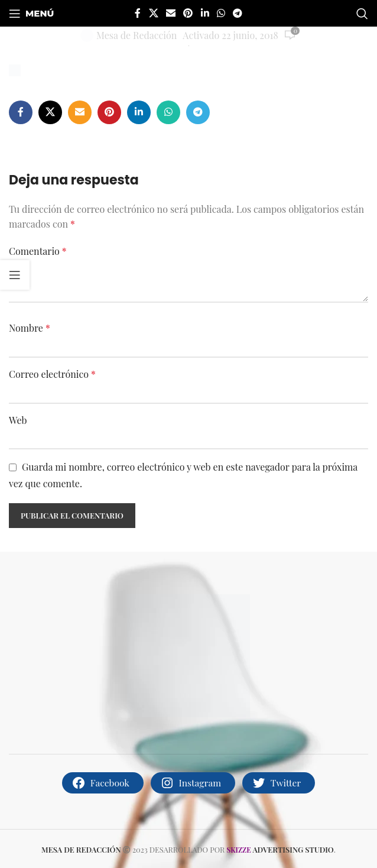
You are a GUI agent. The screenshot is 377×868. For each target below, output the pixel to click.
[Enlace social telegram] (238, 13)
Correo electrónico (52, 374)
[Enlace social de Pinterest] (188, 13)
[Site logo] (189, 44)
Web (18, 420)
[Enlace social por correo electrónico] (170, 13)
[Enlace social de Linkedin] (205, 13)
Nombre (30, 328)
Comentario (38, 251)
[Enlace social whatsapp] (221, 13)
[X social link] (153, 13)
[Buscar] (362, 14)
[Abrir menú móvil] (31, 14)
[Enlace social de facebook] (138, 13)
